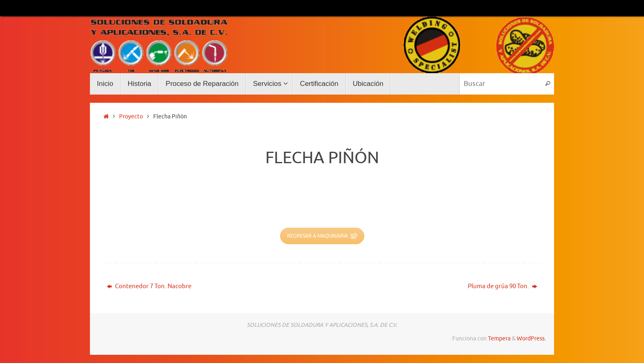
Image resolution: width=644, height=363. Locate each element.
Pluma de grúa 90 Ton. (503, 286)
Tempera (499, 339)
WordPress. (531, 339)
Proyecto (131, 117)
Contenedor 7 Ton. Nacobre (149, 286)
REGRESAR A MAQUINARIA (322, 236)
